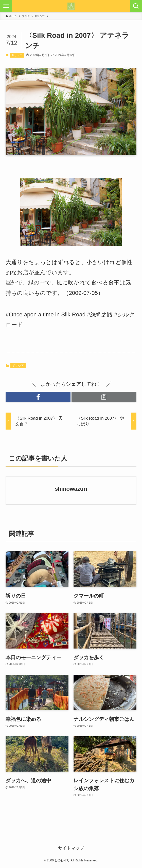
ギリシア (17, 55)
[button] (38, 397)
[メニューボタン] (6, 6)
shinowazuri (71, 489)
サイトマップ (71, 848)
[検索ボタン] (136, 6)
